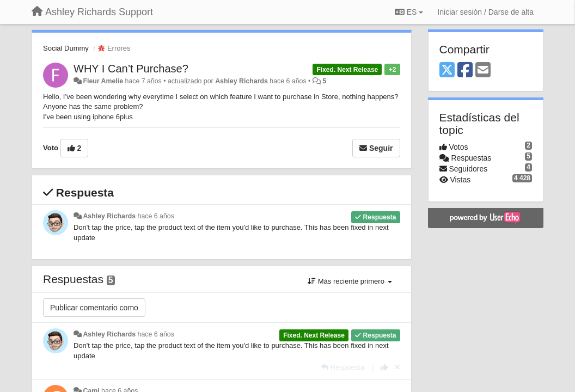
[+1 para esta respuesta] (384, 367)
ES (409, 12)
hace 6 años (156, 216)
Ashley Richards (241, 81)
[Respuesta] (343, 367)
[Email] (483, 71)
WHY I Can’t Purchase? (131, 69)
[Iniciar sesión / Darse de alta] (485, 12)
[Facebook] (465, 71)
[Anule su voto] (397, 367)
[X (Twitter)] (447, 71)
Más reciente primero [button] (350, 281)
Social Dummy (66, 48)
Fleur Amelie (103, 81)
